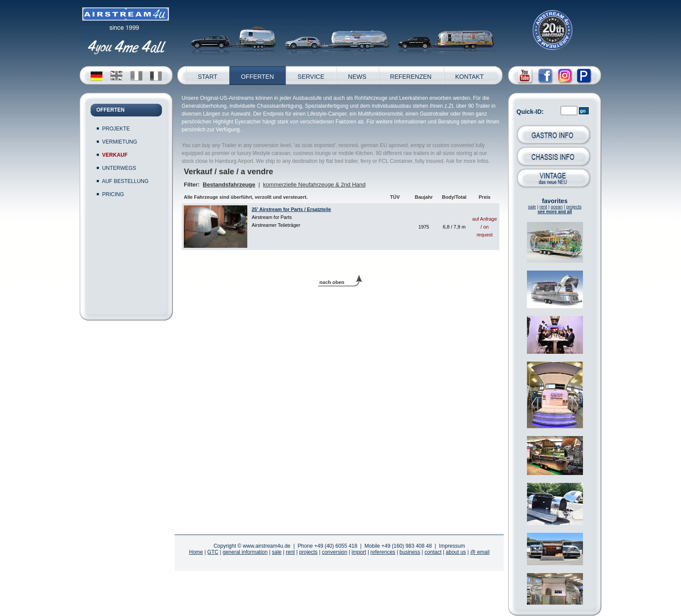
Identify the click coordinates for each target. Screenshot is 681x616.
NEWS (357, 77)
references (383, 552)
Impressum (452, 546)
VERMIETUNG (119, 142)
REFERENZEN (411, 77)
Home (196, 552)
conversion (334, 552)
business (410, 552)
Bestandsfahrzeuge (229, 185)
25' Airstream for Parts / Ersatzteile (291, 209)
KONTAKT (469, 77)
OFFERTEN (258, 77)
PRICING (113, 194)
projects (574, 207)
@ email (480, 552)
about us (456, 552)
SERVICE (311, 77)
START (208, 77)
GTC (213, 552)
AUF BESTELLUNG (125, 181)
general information (245, 552)
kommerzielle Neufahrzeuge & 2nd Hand (314, 185)
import (359, 552)
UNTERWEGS (119, 168)
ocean (556, 207)
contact (433, 552)
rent (543, 207)
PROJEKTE (116, 129)
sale (532, 207)
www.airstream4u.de (267, 546)
